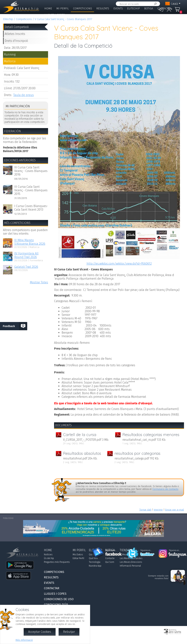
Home (48, 9)
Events (118, 9)
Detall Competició (17, 27)
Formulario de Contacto (165, 489)
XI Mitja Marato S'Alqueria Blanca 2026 (30, 242)
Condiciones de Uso (59, 599)
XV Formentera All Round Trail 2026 (26, 255)
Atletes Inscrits (15, 34)
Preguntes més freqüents (57, 562)
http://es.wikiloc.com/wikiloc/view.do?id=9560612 (119, 264)
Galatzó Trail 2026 (26, 267)
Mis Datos (78, 555)
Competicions (83, 9)
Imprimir (158, 510)
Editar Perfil (78, 558)
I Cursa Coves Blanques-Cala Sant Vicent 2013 (31, 208)
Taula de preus (24, 95)
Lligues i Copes (55, 15)
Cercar (155, 4)
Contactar (164, 9)
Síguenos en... (111, 550)
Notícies (48, 555)
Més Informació (24, 640)
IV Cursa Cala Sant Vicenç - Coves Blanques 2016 (31, 171)
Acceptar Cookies (40, 632)
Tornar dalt (145, 510)
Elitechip (133, 9)
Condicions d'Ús (56, 605)
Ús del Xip (49, 558)
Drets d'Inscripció (16, 41)
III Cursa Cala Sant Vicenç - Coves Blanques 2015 (31, 190)
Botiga (149, 9)
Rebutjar (69, 632)
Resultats (103, 9)
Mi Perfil (63, 9)
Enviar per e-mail (175, 510)
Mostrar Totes (39, 282)
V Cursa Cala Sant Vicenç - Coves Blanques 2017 (63, 19)
